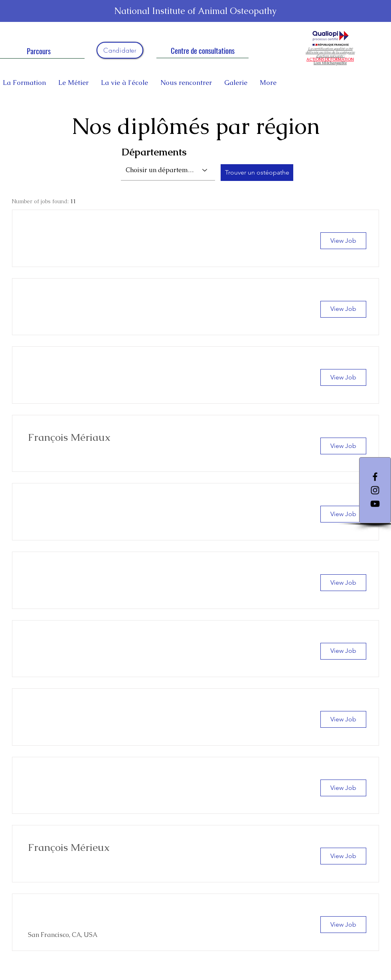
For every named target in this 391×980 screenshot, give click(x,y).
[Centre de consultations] (202, 50)
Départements (154, 152)
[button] (343, 241)
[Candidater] (120, 50)
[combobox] (168, 170)
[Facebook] (375, 477)
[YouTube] (375, 504)
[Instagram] (375, 490)
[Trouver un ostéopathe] (257, 173)
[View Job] (343, 446)
